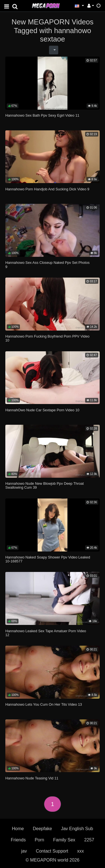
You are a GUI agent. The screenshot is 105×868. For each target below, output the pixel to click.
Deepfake (42, 829)
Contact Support (52, 851)
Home (18, 829)
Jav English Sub (77, 829)
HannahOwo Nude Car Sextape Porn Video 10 (42, 410)
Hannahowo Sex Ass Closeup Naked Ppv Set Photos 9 (47, 265)
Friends (18, 840)
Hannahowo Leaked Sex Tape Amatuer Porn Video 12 (46, 633)
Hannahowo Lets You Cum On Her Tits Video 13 (44, 704)
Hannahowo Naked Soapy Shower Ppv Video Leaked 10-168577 (48, 559)
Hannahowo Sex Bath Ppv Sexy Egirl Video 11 (42, 115)
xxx (81, 851)
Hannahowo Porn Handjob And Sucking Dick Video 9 (47, 189)
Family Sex (64, 840)
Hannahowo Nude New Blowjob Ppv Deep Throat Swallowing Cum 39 (45, 485)
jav (24, 851)
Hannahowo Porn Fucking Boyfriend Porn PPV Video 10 (47, 338)
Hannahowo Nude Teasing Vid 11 (32, 778)
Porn (39, 840)
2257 (89, 840)
